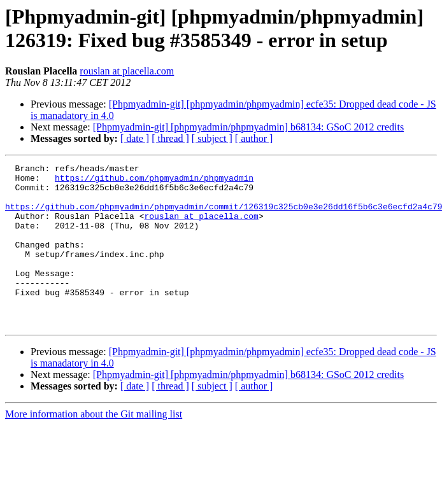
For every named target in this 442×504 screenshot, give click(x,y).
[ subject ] (212, 138)
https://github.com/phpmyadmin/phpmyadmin (154, 181)
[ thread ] (170, 138)
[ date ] (135, 138)
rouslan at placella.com (127, 71)
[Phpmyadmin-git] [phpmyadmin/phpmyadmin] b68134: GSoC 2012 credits (248, 127)
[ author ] (254, 138)
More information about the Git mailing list (94, 446)
